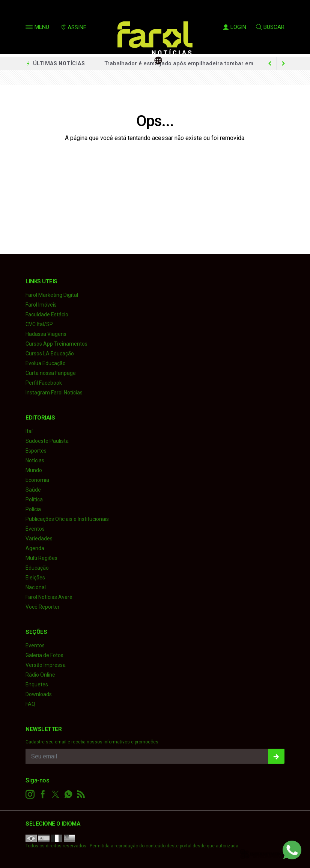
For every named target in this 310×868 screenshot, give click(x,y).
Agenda (35, 548)
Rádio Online (40, 675)
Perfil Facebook (44, 383)
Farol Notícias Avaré (49, 597)
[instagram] (30, 794)
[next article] (270, 63)
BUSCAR (270, 27)
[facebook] (43, 794)
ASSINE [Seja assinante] (73, 27)
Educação (37, 568)
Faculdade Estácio (47, 314)
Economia (37, 480)
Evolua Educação (46, 363)
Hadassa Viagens (46, 334)
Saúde (33, 490)
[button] (30, 29)
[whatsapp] (68, 794)
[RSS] (81, 794)
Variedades (39, 539)
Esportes (36, 451)
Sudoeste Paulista (47, 441)
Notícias (35, 460)
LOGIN (235, 27)
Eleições (35, 578)
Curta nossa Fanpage (51, 373)
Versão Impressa (46, 665)
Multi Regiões (41, 558)
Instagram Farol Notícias (54, 393)
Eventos (35, 529)
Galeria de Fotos (44, 655)
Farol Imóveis (41, 305)
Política (34, 499)
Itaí (29, 431)
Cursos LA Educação (50, 354)
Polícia (33, 509)
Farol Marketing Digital (52, 295)
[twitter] (56, 794)
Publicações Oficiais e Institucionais (67, 519)
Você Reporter (43, 607)
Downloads (39, 694)
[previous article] (283, 63)
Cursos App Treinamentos (56, 344)
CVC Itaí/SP (39, 324)
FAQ (30, 704)
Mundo (34, 470)
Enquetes (37, 684)
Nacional (36, 587)
